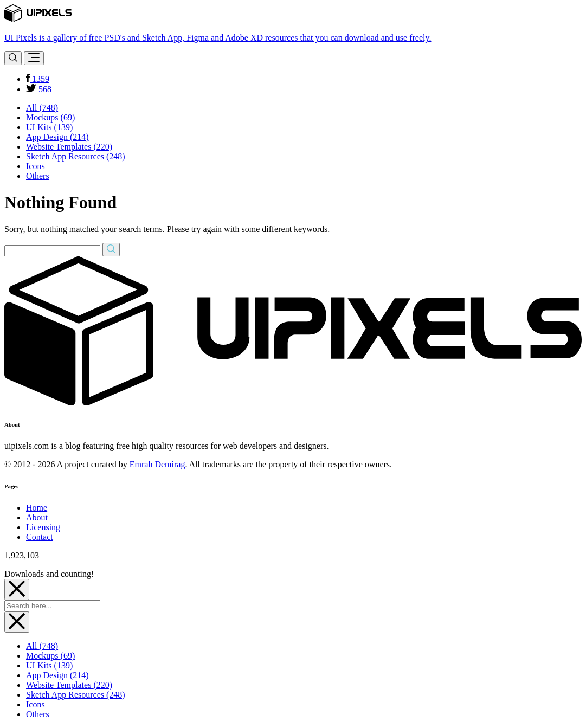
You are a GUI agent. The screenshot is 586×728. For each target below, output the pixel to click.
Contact (40, 537)
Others (38, 176)
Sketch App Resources (76, 156)
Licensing (43, 527)
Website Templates (69, 147)
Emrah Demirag (157, 464)
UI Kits (49, 127)
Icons (36, 166)
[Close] (17, 590)
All (42, 108)
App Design (57, 137)
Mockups (50, 117)
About (37, 517)
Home (37, 508)
